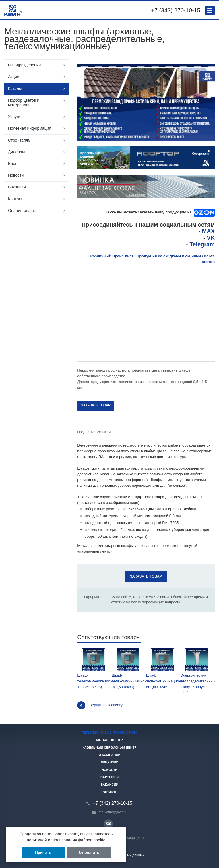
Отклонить (89, 853)
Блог (12, 164)
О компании (110, 755)
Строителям (19, 140)
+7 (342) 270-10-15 (176, 10)
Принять (43, 853)
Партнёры (109, 777)
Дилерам (16, 152)
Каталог (15, 89)
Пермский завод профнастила (110, 733)
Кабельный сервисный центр (109, 747)
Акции (14, 77)
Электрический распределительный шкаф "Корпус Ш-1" (197, 671)
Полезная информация (30, 128)
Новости (16, 175)
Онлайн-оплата (22, 211)
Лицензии (110, 762)
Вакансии (17, 187)
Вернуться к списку (100, 705)
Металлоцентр (110, 740)
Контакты (17, 199)
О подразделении (24, 65)
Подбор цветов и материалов (24, 103)
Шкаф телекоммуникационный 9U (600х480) (128, 669)
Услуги (14, 117)
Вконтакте (108, 823)
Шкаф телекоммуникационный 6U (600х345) (163, 669)
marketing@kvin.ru (113, 812)
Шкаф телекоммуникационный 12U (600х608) (94, 669)
